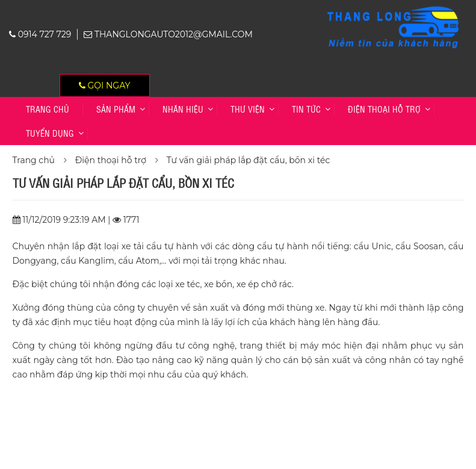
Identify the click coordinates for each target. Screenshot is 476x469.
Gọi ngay (105, 85)
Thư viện (248, 109)
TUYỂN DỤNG (50, 133)
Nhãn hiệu (183, 109)
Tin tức (306, 109)
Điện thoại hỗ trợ (384, 109)
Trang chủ (48, 109)
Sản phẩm (116, 109)
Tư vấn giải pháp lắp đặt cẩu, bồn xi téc (249, 160)
